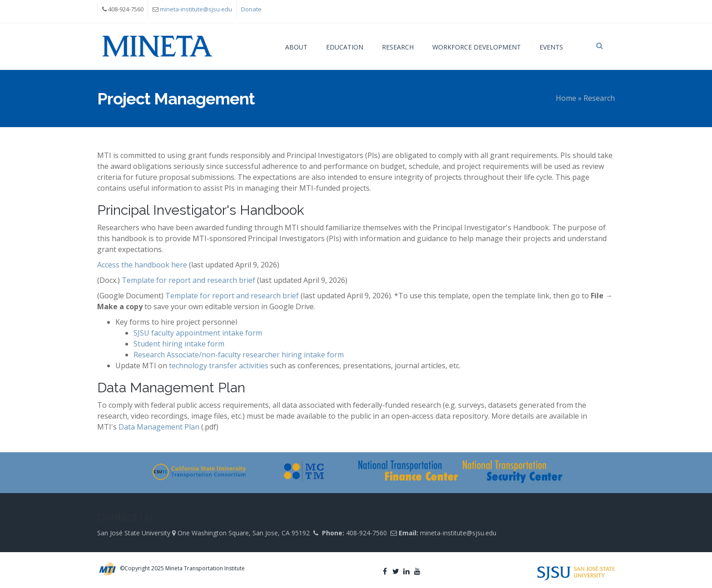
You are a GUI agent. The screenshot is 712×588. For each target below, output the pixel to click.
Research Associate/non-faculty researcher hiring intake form (239, 355)
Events (551, 47)
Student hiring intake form (179, 344)
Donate (251, 9)
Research (398, 47)
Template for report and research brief (188, 280)
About (296, 47)
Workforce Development (477, 47)
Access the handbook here (142, 265)
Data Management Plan (159, 427)
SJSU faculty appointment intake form (198, 333)
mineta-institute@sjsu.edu (196, 9)
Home (566, 98)
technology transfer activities (219, 366)
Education (345, 47)
